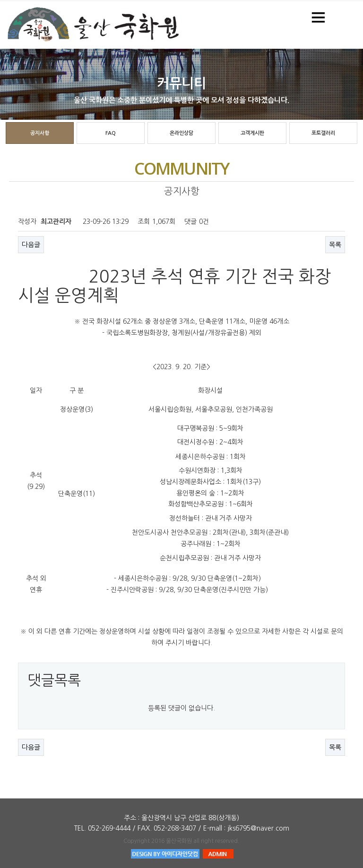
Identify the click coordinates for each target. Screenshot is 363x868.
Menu (318, 17)
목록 (335, 245)
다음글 (31, 245)
